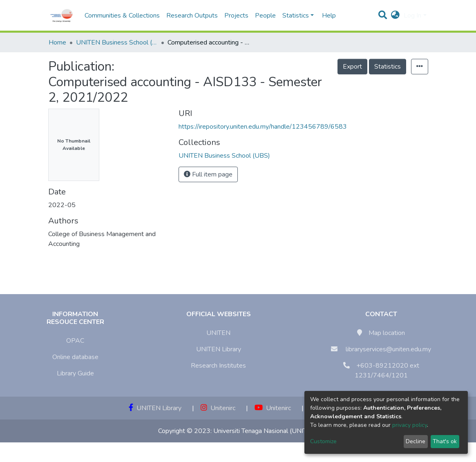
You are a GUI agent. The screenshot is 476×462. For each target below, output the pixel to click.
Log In (412, 16)
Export (352, 67)
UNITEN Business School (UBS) (117, 42)
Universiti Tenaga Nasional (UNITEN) (266, 431)
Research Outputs (192, 16)
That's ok (445, 441)
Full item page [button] (208, 174)
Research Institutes (218, 366)
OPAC (75, 341)
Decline (416, 441)
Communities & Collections (122, 16)
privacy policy (410, 425)
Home (57, 42)
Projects (236, 16)
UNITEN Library (219, 349)
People (265, 16)
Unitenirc (218, 408)
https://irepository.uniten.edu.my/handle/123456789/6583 (263, 127)
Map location (387, 333)
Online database (75, 357)
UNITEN (218, 333)
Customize (323, 441)
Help (326, 16)
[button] (395, 16)
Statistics (388, 67)
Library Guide (75, 373)
